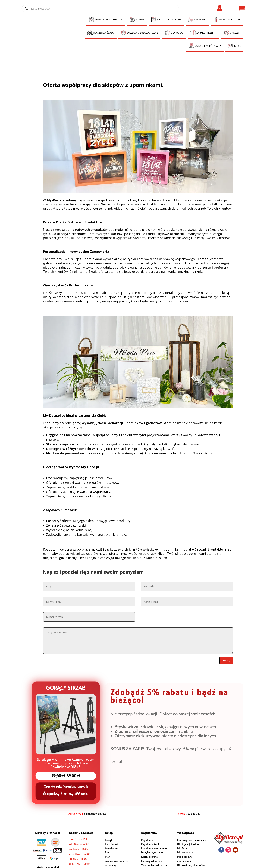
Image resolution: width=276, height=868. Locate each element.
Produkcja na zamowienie (192, 840)
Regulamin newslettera (154, 848)
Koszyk (109, 840)
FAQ (108, 857)
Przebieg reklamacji (152, 861)
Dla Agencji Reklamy (189, 844)
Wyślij (226, 660)
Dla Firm (182, 848)
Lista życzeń (112, 844)
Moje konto (111, 848)
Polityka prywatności (153, 852)
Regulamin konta (151, 844)
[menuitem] (106, 20)
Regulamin (147, 840)
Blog (108, 852)
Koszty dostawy (150, 857)
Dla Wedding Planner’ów (191, 865)
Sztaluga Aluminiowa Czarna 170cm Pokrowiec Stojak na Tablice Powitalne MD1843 (66, 763)
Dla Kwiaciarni (185, 852)
